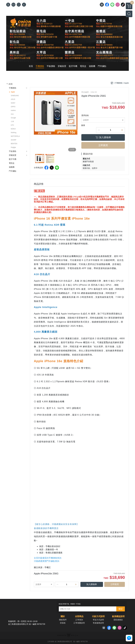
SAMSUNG (15, 96)
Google (13, 118)
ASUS (13, 99)
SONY (13, 103)
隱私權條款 (118, 620)
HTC (12, 125)
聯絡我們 (63, 620)
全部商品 (79, 616)
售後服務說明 (98, 623)
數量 (83, 125)
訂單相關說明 (79, 623)
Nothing (14, 133)
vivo (12, 114)
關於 (63, 616)
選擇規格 (85, 115)
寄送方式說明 (98, 620)
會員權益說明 (118, 616)
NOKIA (13, 129)
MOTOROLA (15, 136)
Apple (13, 92)
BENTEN (14, 144)
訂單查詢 (79, 620)
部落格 (63, 623)
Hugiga (13, 147)
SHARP (14, 140)
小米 (12, 121)
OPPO (13, 107)
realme (13, 110)
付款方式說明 (98, 616)
